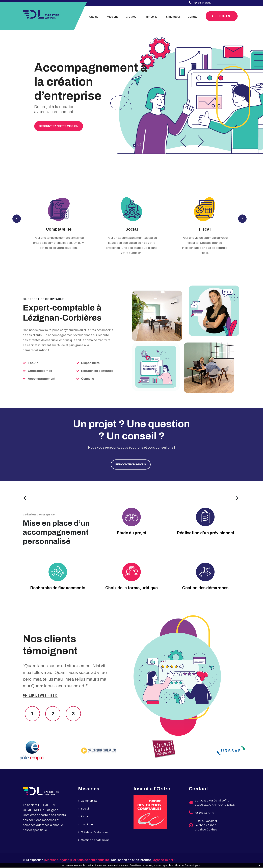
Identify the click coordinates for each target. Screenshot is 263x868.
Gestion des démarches (205, 589)
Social (132, 230)
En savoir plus (192, 865)
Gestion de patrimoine (95, 841)
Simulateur (173, 17)
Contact (193, 17)
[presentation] (17, 219)
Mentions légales (57, 861)
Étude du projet (132, 534)
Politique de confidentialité (90, 861)
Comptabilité (59, 230)
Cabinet (94, 17)
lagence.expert (164, 861)
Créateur (132, 17)
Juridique (86, 825)
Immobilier (152, 17)
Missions (113, 17)
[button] (135, 145)
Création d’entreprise (94, 833)
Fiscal (205, 230)
